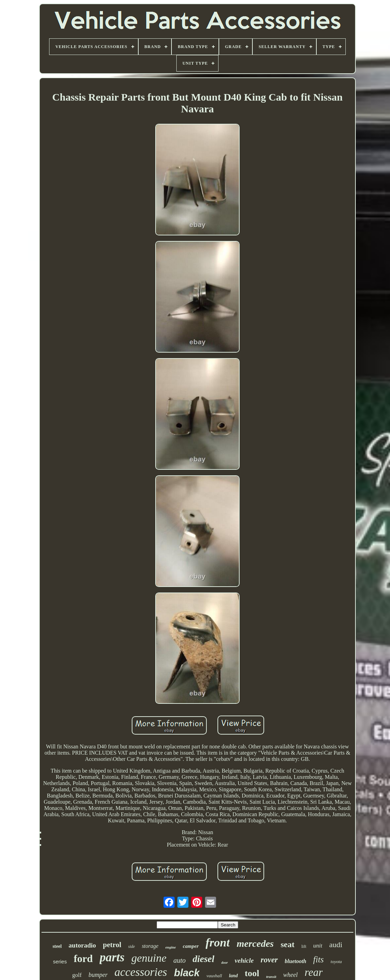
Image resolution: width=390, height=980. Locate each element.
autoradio (82, 945)
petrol (112, 945)
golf (77, 975)
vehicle (244, 960)
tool (252, 973)
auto (179, 960)
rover (269, 960)
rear (314, 972)
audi (336, 945)
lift (304, 946)
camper (191, 946)
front (218, 942)
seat (288, 944)
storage (150, 946)
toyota (336, 962)
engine (171, 947)
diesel (203, 959)
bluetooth (296, 961)
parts (112, 957)
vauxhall (214, 976)
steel (57, 946)
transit (271, 977)
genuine (149, 958)
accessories (141, 972)
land (233, 976)
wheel (290, 975)
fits (319, 959)
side (132, 946)
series (60, 962)
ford (83, 958)
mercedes (255, 944)
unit (318, 946)
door (225, 963)
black (187, 973)
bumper (98, 975)
